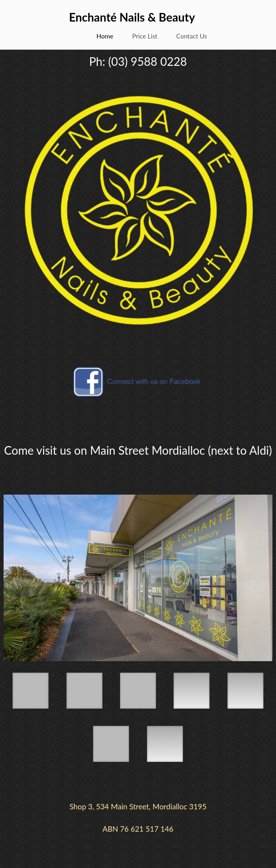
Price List (145, 36)
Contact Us (192, 36)
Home (105, 36)
